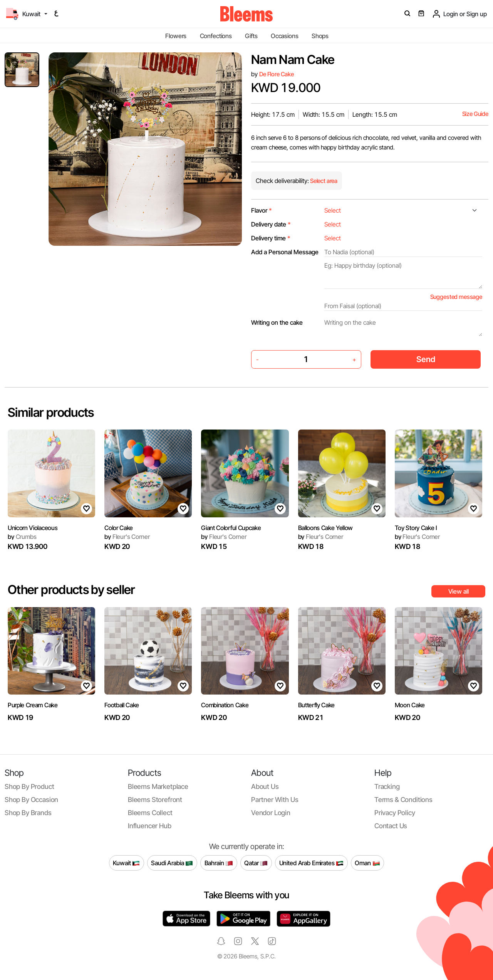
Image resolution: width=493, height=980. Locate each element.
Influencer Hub (150, 826)
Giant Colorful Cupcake (231, 528)
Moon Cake (410, 705)
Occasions (285, 36)
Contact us (391, 826)
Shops (320, 36)
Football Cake (122, 705)
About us (265, 786)
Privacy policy (395, 813)
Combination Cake (225, 705)
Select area (323, 181)
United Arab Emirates (312, 863)
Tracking (387, 786)
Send (426, 359)
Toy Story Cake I (416, 528)
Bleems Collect (150, 813)
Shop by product (29, 786)
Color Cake (119, 528)
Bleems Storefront (155, 800)
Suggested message (456, 297)
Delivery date (271, 224)
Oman (367, 863)
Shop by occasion (31, 800)
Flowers (176, 36)
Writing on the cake (277, 322)
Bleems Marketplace (158, 786)
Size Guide (475, 114)
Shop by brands (28, 813)
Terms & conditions (403, 800)
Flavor (262, 210)
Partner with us (275, 800)
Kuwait (126, 863)
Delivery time (271, 238)
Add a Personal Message (285, 252)
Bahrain (219, 863)
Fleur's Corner (127, 537)
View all (459, 591)
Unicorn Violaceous (33, 528)
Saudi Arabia (172, 863)
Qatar (256, 863)
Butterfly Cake (317, 705)
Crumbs (22, 537)
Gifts (251, 36)
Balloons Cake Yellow (326, 528)
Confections (216, 36)
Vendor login (271, 813)
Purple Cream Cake (33, 705)
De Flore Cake (277, 74)
